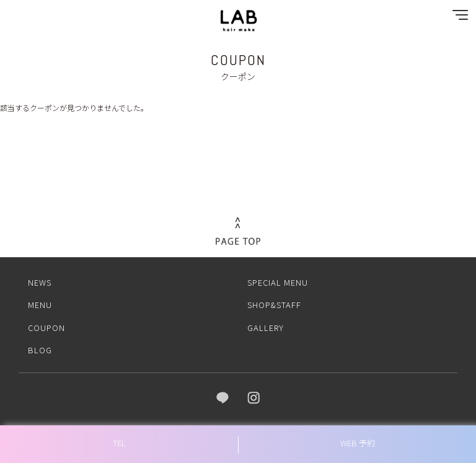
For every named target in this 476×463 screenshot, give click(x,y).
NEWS (40, 282)
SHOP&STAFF (274, 305)
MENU (40, 305)
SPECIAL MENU (278, 282)
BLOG (40, 350)
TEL (119, 443)
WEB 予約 (358, 443)
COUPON (46, 328)
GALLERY (266, 328)
